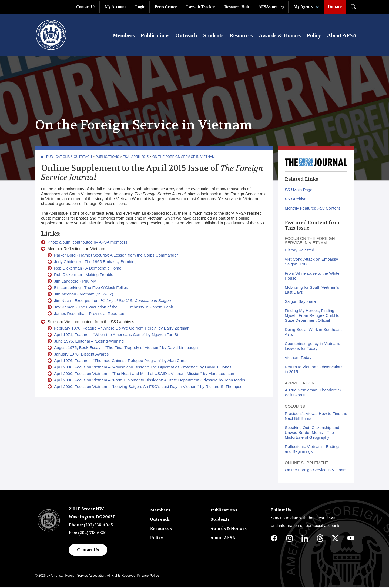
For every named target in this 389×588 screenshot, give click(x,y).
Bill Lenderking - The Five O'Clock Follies (91, 288)
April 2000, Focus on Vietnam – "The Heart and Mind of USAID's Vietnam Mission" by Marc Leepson (144, 374)
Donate (335, 7)
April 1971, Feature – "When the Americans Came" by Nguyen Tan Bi (116, 335)
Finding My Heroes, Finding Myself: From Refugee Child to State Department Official (312, 316)
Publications (155, 36)
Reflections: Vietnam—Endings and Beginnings (313, 449)
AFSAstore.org (271, 7)
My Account (115, 7)
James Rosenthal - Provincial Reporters (90, 314)
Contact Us (86, 7)
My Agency (303, 7)
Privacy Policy (148, 576)
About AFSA (342, 36)
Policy (314, 36)
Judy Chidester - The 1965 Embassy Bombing (95, 262)
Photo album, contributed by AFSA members (87, 243)
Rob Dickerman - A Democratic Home (88, 269)
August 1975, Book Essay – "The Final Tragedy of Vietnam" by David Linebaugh (126, 348)
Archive (296, 199)
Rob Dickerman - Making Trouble (84, 275)
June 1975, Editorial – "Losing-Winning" (90, 342)
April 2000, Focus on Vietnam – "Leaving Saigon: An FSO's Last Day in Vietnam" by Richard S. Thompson (149, 387)
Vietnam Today (298, 358)
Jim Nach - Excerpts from (113, 301)
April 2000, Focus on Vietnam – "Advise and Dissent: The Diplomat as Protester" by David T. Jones (143, 368)
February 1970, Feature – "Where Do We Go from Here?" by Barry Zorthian (122, 329)
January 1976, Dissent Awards (81, 355)
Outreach (186, 36)
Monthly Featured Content (312, 209)
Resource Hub (237, 7)
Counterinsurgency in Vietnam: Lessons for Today (312, 346)
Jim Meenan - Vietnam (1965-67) (84, 295)
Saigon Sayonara (300, 302)
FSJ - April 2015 (136, 157)
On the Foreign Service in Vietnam (184, 157)
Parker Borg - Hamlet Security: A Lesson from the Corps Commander (116, 256)
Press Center (166, 7)
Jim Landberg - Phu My (75, 282)
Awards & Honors (280, 36)
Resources (241, 36)
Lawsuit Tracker (201, 7)
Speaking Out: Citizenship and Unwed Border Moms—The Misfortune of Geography (312, 433)
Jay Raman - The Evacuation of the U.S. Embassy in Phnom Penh (114, 308)
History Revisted (299, 250)
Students (213, 36)
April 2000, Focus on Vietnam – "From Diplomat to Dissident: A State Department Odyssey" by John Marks (150, 381)
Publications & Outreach (69, 157)
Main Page (299, 190)
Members (124, 36)
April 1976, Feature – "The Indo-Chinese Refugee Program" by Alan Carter (121, 361)
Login (140, 7)
